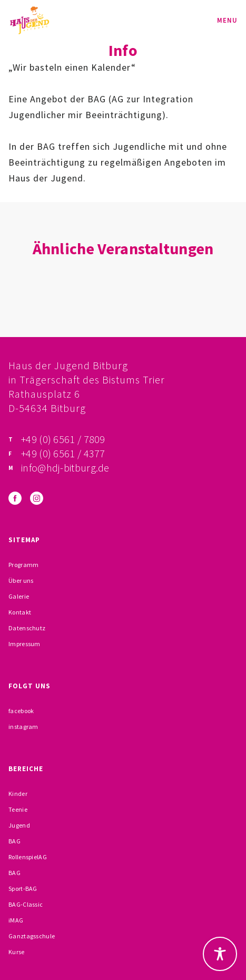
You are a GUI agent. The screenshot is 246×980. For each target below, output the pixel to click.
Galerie (19, 596)
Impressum (24, 644)
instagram (23, 727)
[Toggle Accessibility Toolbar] (220, 954)
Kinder (18, 794)
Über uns (21, 580)
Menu (227, 20)
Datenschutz (27, 628)
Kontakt (20, 612)
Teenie (18, 809)
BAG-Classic (26, 904)
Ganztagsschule (32, 936)
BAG (14, 841)
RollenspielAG (28, 857)
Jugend (19, 825)
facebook (21, 711)
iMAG (16, 920)
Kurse (17, 952)
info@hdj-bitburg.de (65, 468)
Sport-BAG (23, 888)
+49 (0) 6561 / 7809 (63, 439)
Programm (23, 565)
